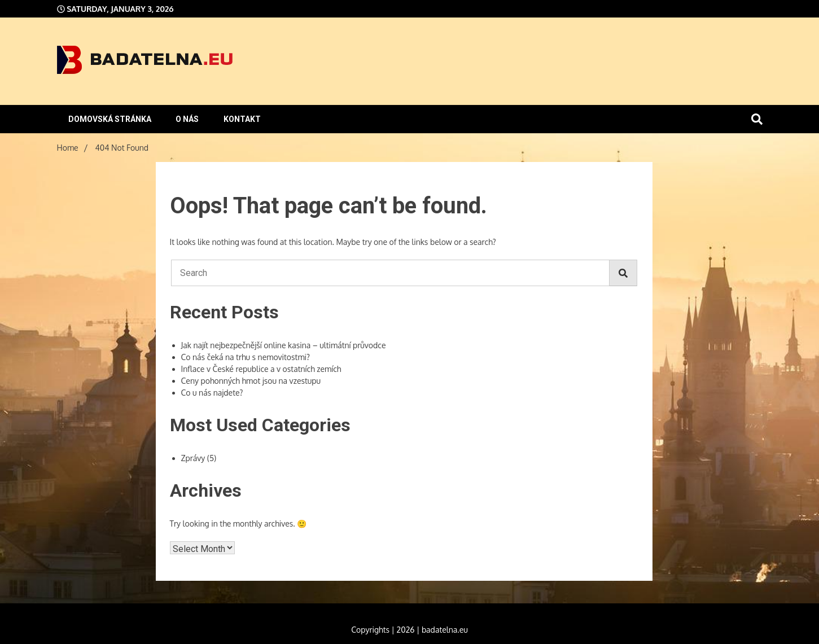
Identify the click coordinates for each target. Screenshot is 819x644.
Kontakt (242, 119)
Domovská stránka (110, 119)
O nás (187, 119)
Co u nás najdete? (212, 393)
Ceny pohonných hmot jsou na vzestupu (251, 381)
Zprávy (193, 458)
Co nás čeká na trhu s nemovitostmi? (246, 357)
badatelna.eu (445, 630)
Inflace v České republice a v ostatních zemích (261, 369)
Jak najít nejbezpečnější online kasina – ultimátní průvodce (284, 345)
